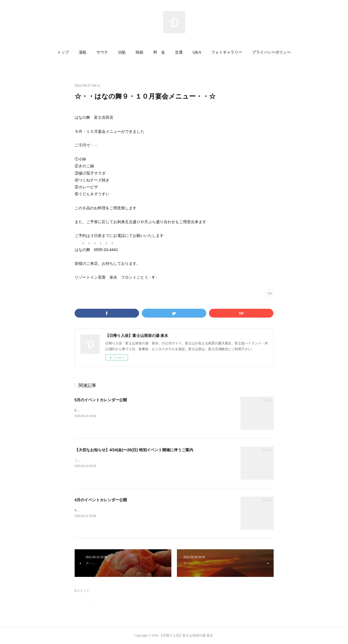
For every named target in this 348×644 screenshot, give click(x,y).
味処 (140, 52)
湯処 (83, 52)
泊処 (122, 52)
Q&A (197, 52)
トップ (63, 52)
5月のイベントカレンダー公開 (101, 400)
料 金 (159, 52)
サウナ (102, 52)
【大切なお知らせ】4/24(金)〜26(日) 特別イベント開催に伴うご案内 (134, 450)
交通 (179, 52)
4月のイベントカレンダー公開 (101, 500)
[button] (63, 52)
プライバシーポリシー (271, 52)
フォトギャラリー (227, 52)
